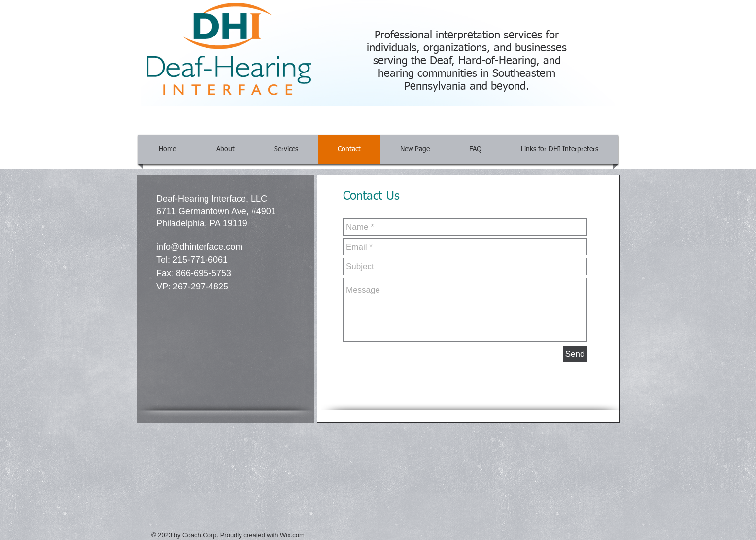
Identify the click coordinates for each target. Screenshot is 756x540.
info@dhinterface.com (199, 247)
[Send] (575, 354)
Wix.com (292, 535)
